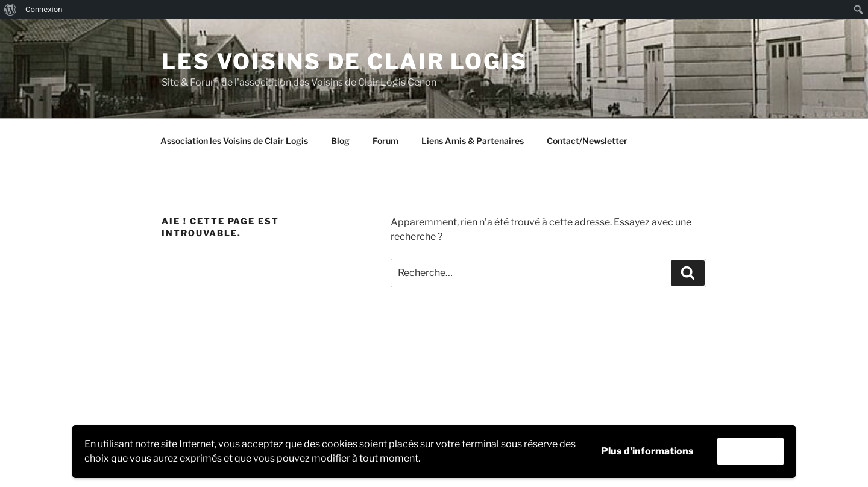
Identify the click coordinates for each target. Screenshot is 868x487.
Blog (340, 141)
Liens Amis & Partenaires (473, 141)
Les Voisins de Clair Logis (344, 61)
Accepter (750, 451)
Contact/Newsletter (587, 141)
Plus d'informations (647, 451)
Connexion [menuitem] (44, 9)
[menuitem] (11, 10)
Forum (385, 141)
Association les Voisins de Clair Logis (234, 141)
